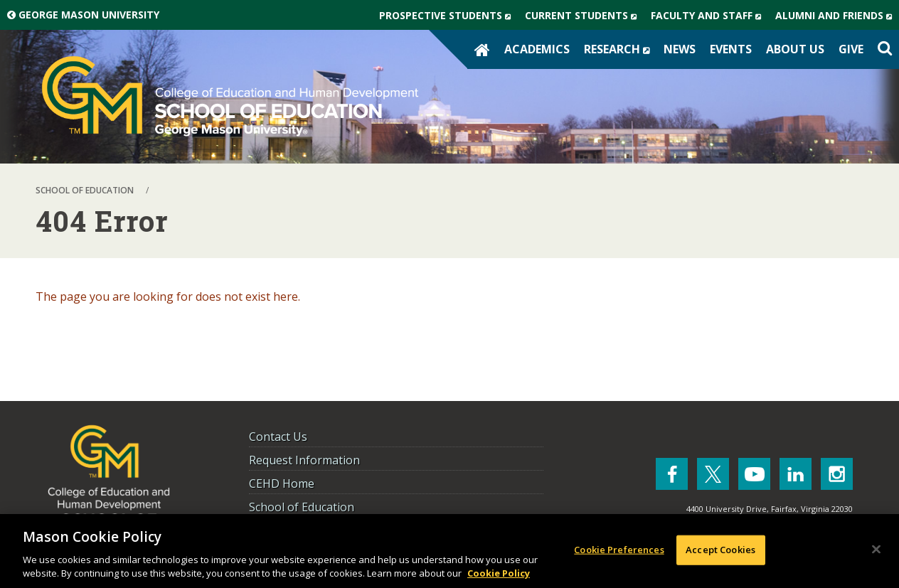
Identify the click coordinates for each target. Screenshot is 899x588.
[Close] (876, 550)
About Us (795, 49)
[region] (449, 551)
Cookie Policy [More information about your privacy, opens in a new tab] (499, 573)
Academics (537, 49)
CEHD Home (282, 483)
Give (851, 49)
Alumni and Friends (837, 16)
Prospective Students (448, 16)
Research (620, 49)
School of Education (302, 507)
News (680, 49)
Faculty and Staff (709, 16)
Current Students (584, 16)
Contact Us (278, 437)
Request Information (304, 460)
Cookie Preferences (619, 550)
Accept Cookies (720, 550)
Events (731, 49)
